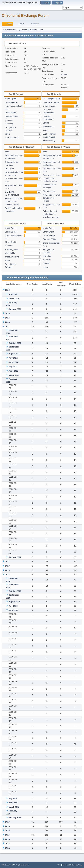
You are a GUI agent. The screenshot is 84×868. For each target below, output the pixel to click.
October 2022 (15, 343)
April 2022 (13, 371)
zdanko (64, 75)
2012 (7, 844)
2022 (7, 326)
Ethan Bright (10, 113)
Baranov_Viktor (12, 116)
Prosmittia (9, 169)
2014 (7, 835)
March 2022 (14, 375)
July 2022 (13, 358)
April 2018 (13, 803)
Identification (49, 127)
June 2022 (13, 362)
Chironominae (49, 191)
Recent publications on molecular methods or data (14, 201)
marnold (46, 263)
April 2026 (13, 294)
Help (59, 865)
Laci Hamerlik (11, 102)
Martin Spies (10, 99)
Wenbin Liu (10, 253)
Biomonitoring (49, 140)
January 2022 (15, 557)
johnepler (9, 120)
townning (9, 124)
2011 (7, 848)
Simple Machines (22, 865)
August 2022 (14, 354)
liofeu (7, 134)
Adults (46, 130)
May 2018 (13, 798)
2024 (7, 318)
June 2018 (13, 610)
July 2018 (13, 606)
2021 (7, 562)
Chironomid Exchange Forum (25, 15)
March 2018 (14, 807)
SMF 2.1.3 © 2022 (8, 865)
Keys (7, 152)
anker (45, 267)
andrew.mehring (12, 138)
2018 (7, 575)
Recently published (51, 99)
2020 (7, 566)
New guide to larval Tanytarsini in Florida (51, 198)
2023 (7, 322)
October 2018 (15, 591)
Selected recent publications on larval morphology (51, 214)
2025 (7, 313)
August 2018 (14, 602)
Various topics (49, 106)
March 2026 (14, 299)
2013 (7, 839)
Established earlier (51, 102)
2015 (7, 831)
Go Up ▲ (79, 865)
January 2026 (15, 309)
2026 (7, 290)
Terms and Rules (68, 865)
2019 (7, 570)
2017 (7, 822)
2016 (7, 826)
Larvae (46, 123)
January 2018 (15, 818)
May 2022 (13, 367)
